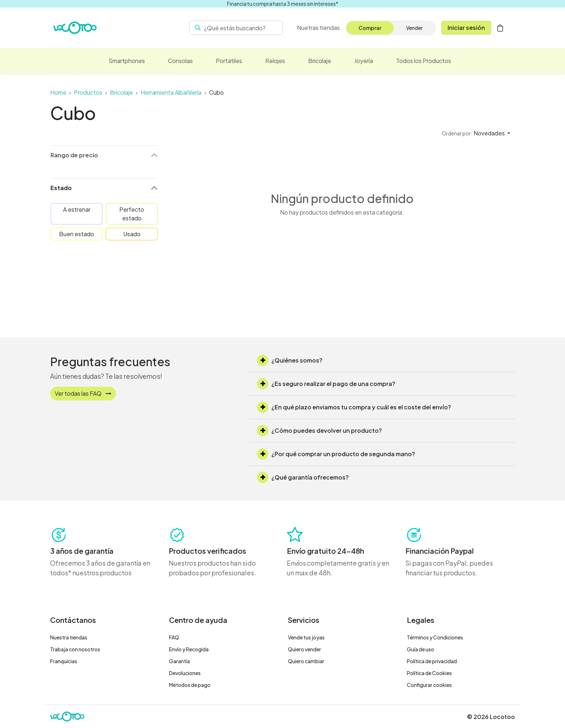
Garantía (179, 661)
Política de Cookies (429, 673)
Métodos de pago (190, 685)
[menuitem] (318, 28)
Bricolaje (121, 92)
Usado (132, 234)
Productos (88, 92)
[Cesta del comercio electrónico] (500, 28)
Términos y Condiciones (435, 637)
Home (58, 92)
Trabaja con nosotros (75, 649)
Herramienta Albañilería (171, 92)
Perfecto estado (132, 214)
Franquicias (64, 661)
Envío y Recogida (189, 649)
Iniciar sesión (466, 28)
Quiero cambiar (306, 661)
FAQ (174, 637)
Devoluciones (185, 673)
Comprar (370, 28)
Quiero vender (304, 649)
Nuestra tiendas (69, 637)
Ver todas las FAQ (83, 393)
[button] (476, 133)
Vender (414, 28)
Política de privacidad (432, 661)
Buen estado (77, 234)
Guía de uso (421, 649)
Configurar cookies (429, 685)
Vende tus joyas (306, 637)
